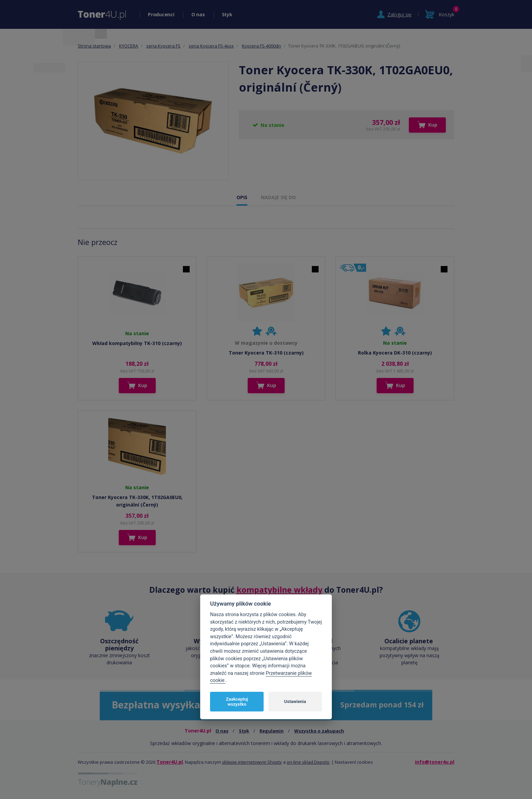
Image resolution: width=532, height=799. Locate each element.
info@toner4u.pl (435, 762)
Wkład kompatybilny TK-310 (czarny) (137, 343)
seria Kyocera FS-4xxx (211, 46)
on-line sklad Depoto (308, 762)
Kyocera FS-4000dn (261, 46)
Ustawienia (295, 701)
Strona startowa (94, 46)
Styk (227, 14)
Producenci (161, 14)
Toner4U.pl (170, 762)
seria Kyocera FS (163, 46)
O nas (198, 14)
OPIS (242, 197)
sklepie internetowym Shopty (252, 762)
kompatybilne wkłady (279, 590)
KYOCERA (129, 46)
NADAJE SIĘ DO (278, 197)
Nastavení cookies (354, 762)
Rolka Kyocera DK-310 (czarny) (395, 353)
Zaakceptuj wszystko (237, 702)
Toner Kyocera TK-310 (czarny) (266, 353)
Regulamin (272, 731)
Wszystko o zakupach (319, 731)
